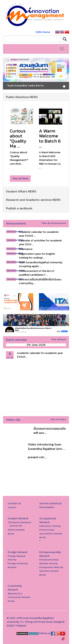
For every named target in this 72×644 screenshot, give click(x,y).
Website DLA (15, 593)
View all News (20, 178)
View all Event (59, 339)
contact (12, 507)
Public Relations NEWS (22, 97)
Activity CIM (16, 526)
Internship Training (50, 526)
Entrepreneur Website (51, 567)
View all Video (58, 419)
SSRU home (43, 32)
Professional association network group (51, 533)
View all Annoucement (54, 223)
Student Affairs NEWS (21, 191)
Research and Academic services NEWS (33, 200)
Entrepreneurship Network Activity (49, 561)
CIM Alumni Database (19, 522)
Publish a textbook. (19, 208)
